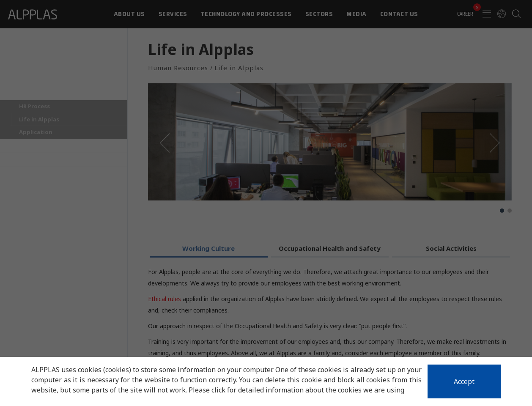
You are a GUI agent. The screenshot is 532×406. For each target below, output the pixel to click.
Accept (464, 381)
